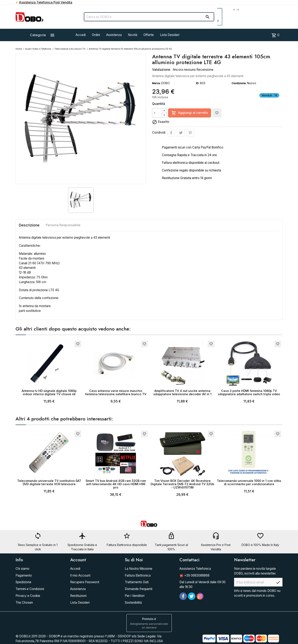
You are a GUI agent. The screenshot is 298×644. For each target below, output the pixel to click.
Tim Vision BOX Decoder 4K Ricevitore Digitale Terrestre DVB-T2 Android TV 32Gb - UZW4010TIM (182, 484)
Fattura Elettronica (138, 575)
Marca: (156, 83)
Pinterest (190, 133)
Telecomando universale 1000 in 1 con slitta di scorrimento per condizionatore (249, 482)
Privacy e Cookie (28, 596)
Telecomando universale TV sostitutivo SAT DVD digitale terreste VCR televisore (49, 482)
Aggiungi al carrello (190, 113)
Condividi (171, 133)
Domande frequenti (139, 589)
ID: (198, 83)
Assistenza (114, 35)
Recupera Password (85, 582)
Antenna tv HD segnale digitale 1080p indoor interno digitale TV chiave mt (49, 392)
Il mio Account (80, 575)
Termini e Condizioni (30, 589)
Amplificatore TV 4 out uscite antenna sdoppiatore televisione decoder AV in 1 (182, 392)
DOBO (165, 83)
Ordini (96, 35)
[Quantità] (157, 113)
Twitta (181, 133)
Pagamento (24, 575)
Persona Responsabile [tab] (63, 225)
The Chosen (24, 603)
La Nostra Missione (139, 569)
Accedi (81, 35)
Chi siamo (22, 569)
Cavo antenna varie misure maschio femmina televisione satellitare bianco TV (116, 392)
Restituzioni (78, 596)
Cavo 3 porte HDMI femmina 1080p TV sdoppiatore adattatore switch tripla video (249, 392)
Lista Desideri (170, 35)
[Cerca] (149, 17)
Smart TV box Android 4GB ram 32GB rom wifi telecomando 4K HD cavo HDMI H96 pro (116, 484)
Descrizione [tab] (29, 225)
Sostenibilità (133, 603)
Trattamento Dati (137, 582)
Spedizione (23, 582)
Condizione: (239, 83)
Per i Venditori (135, 596)
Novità (133, 35)
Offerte (149, 35)
